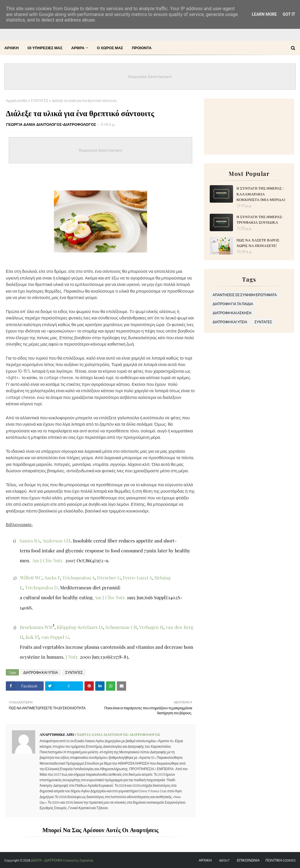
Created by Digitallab (78, 860)
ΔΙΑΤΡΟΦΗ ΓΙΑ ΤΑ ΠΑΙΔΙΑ (233, 304)
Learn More (264, 14)
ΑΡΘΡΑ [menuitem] (78, 48)
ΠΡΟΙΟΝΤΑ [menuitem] (142, 48)
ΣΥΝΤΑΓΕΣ (40, 100)
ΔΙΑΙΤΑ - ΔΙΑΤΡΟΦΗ (47, 860)
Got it (289, 14)
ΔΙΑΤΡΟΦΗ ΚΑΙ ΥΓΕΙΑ (41, 672)
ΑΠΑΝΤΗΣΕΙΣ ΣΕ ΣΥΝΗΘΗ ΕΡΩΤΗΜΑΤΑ (245, 295)
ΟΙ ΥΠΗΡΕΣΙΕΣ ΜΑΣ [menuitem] (45, 48)
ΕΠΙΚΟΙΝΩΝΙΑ (248, 860)
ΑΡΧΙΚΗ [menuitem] (12, 48)
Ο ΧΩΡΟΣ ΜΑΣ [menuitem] (110, 48)
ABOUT (224, 860)
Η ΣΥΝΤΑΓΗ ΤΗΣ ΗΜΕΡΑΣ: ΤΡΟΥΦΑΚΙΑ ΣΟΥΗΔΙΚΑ (260, 219)
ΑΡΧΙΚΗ (205, 860)
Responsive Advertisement (150, 77)
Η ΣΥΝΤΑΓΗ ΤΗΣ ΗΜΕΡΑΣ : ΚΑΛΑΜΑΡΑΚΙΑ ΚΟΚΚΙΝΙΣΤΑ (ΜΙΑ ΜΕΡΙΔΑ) (261, 194)
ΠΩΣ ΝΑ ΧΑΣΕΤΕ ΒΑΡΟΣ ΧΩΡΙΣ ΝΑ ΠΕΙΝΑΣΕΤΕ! (258, 243)
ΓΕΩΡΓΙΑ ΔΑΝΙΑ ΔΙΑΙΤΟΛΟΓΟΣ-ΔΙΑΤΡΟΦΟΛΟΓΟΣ (51, 124)
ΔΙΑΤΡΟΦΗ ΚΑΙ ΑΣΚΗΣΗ (232, 313)
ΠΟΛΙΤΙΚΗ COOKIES (281, 860)
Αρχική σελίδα (17, 100)
